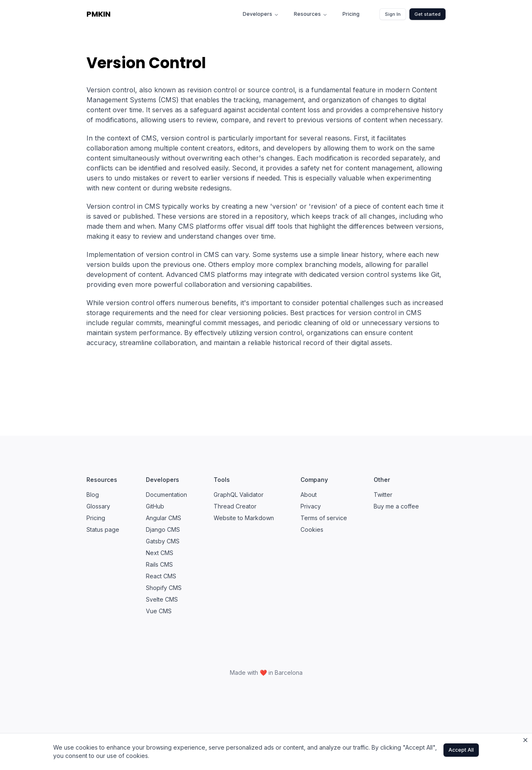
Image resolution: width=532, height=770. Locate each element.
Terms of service (324, 518)
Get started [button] (427, 14)
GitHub (155, 506)
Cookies (312, 529)
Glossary (98, 506)
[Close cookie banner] (525, 740)
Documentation (166, 495)
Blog (93, 495)
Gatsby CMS (163, 541)
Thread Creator (235, 506)
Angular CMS (164, 518)
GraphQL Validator (239, 495)
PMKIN (99, 14)
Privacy (311, 506)
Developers (261, 14)
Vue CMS (159, 611)
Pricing (351, 14)
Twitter (383, 495)
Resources (311, 14)
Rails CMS (159, 564)
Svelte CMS (162, 599)
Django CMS (163, 529)
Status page (103, 529)
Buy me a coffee (396, 506)
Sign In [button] (393, 14)
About (309, 495)
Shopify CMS (164, 588)
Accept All (461, 750)
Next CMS (160, 553)
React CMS (161, 576)
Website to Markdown (244, 518)
